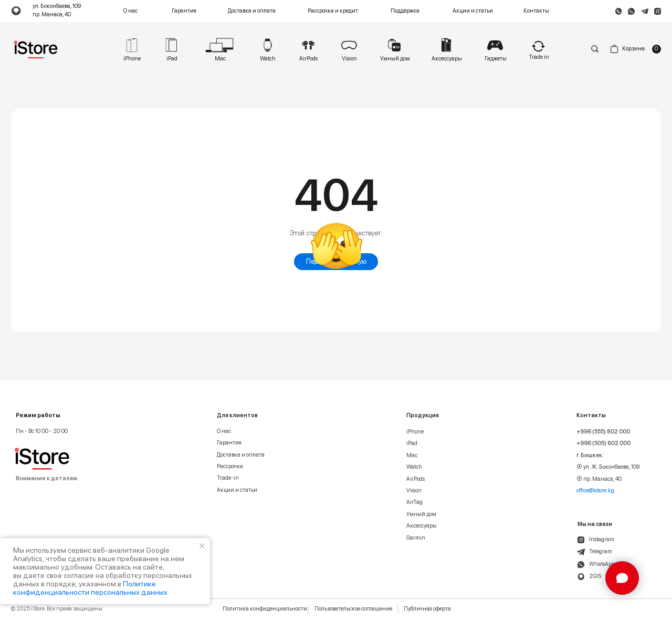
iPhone (415, 432)
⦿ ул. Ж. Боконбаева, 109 (608, 467)
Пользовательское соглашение (353, 609)
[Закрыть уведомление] (202, 546)
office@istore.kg (595, 490)
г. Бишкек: (590, 456)
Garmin (416, 538)
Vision (414, 491)
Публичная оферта (427, 609)
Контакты (536, 11)
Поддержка (405, 11)
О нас (130, 11)
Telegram (601, 552)
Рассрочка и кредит (333, 11)
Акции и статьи (473, 11)
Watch (414, 467)
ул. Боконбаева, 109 (57, 7)
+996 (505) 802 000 (603, 443)
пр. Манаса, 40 (52, 15)
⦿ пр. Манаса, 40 (599, 479)
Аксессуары (422, 526)
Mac (412, 456)
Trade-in (228, 478)
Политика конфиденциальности (265, 609)
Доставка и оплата (252, 11)
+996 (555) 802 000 (603, 432)
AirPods (416, 479)
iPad (412, 443)
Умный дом (421, 514)
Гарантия (184, 11)
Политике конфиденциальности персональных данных (90, 588)
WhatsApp (602, 564)
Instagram (602, 540)
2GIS (595, 576)
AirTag (414, 502)
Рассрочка (230, 467)
